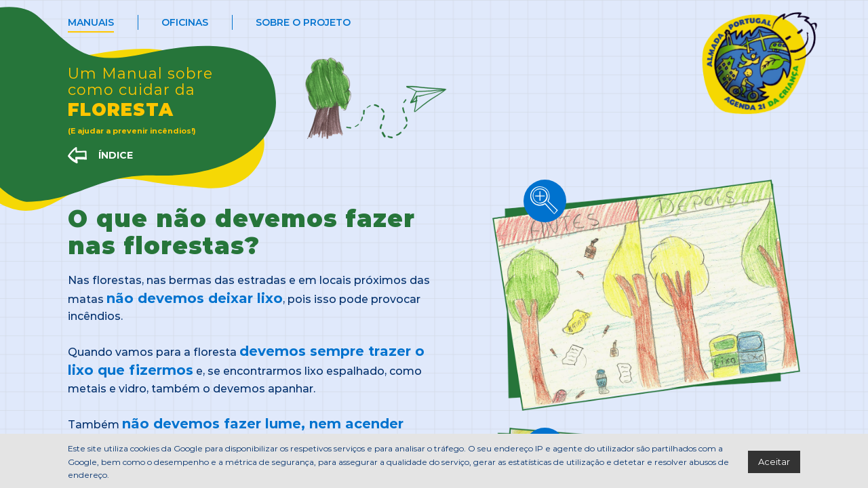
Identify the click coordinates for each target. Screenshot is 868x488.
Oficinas (185, 22)
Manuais (91, 22)
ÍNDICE (116, 155)
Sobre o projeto (303, 22)
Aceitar (774, 461)
